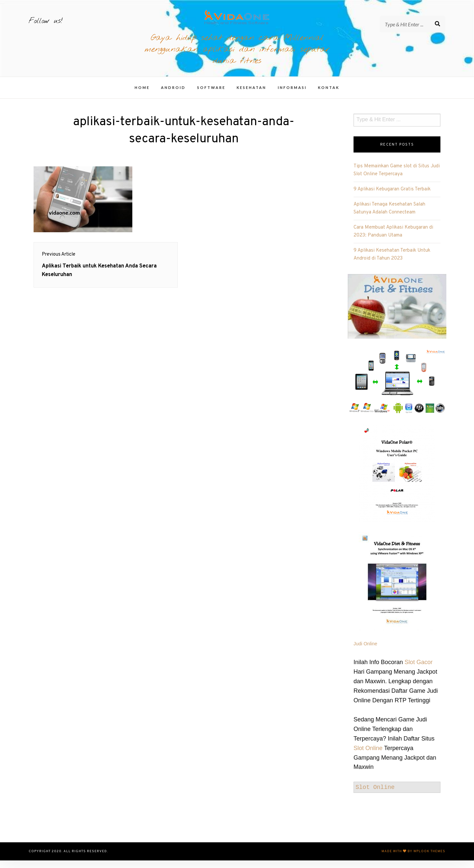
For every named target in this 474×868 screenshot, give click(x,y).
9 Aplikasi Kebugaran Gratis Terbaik (392, 197)
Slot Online (368, 756)
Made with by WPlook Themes (413, 859)
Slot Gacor (419, 670)
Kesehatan (251, 95)
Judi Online (365, 651)
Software (211, 95)
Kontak (329, 95)
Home (142, 95)
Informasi (292, 95)
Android (173, 95)
